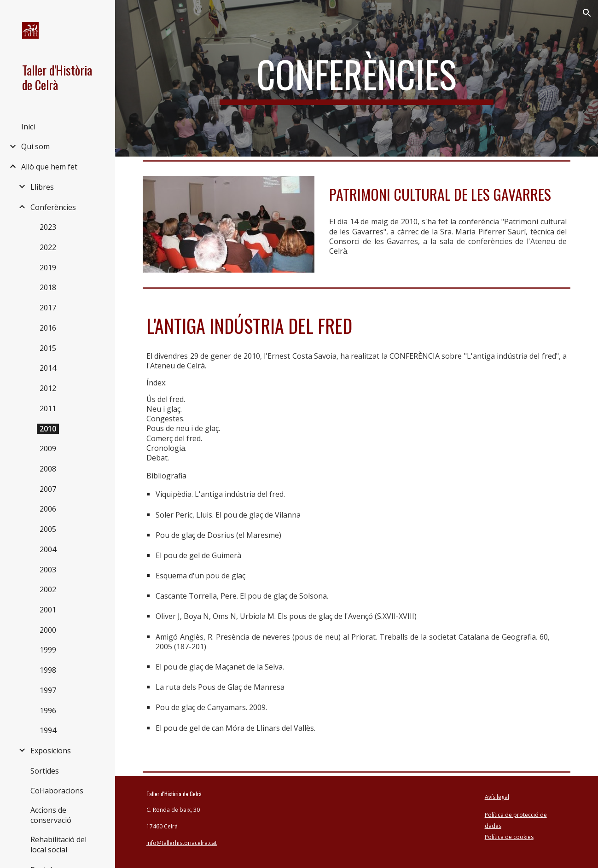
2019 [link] (48, 268)
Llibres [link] (42, 187)
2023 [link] (48, 227)
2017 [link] (48, 308)
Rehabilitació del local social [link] (58, 845)
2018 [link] (48, 287)
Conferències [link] (53, 207)
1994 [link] (48, 730)
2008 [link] (48, 469)
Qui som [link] (35, 146)
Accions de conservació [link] (51, 815)
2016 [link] (48, 328)
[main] (357, 78)
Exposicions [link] (51, 751)
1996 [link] (48, 711)
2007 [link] (48, 489)
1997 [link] (48, 690)
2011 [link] (48, 408)
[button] (587, 13)
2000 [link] (48, 630)
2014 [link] (48, 368)
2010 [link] (48, 429)
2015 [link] (48, 348)
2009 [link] (48, 449)
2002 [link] (48, 589)
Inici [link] (28, 127)
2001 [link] (48, 610)
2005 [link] (48, 529)
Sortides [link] (45, 771)
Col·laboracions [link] (57, 791)
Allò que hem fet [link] (49, 167)
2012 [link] (48, 388)
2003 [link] (48, 570)
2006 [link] (48, 509)
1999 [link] (48, 650)
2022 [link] (48, 247)
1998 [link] (48, 670)
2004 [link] (48, 549)
